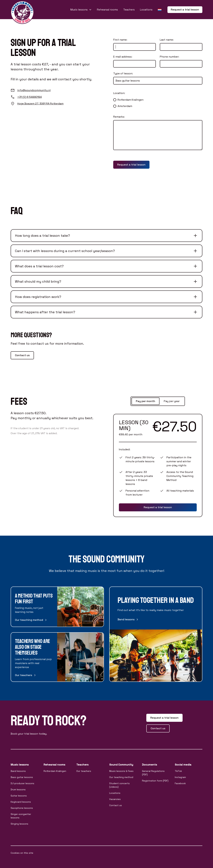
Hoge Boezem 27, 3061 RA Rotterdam (40, 104)
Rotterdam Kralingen (55, 771)
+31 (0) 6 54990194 (30, 97)
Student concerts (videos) (119, 785)
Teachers (129, 10)
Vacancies (115, 799)
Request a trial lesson (185, 10)
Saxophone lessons (22, 808)
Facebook (180, 783)
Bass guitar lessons (22, 777)
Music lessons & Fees (121, 771)
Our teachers (84, 771)
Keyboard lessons (21, 802)
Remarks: (119, 117)
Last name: (167, 40)
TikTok (178, 771)
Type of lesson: (123, 73)
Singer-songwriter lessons (21, 816)
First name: (120, 40)
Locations (146, 10)
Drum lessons (18, 789)
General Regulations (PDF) (153, 773)
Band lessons (18, 771)
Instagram (180, 777)
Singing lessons (19, 824)
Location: (119, 93)
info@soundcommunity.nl (34, 90)
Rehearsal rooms (107, 10)
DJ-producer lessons (22, 783)
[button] (81, 10)
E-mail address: (123, 57)
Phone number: (169, 57)
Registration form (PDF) (155, 781)
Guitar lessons (19, 796)
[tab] (145, 401)
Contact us (22, 355)
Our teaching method (121, 777)
